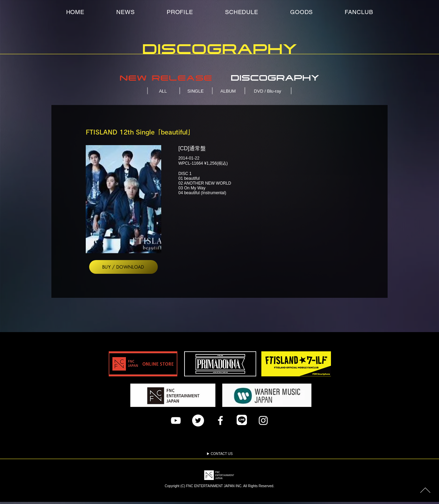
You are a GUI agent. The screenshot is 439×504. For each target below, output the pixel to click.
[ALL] (164, 91)
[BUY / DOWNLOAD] (123, 267)
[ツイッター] (198, 420)
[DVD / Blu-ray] (268, 91)
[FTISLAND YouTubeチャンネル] (176, 420)
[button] (359, 12)
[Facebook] (220, 420)
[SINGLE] (196, 91)
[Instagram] (263, 420)
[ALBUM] (229, 91)
